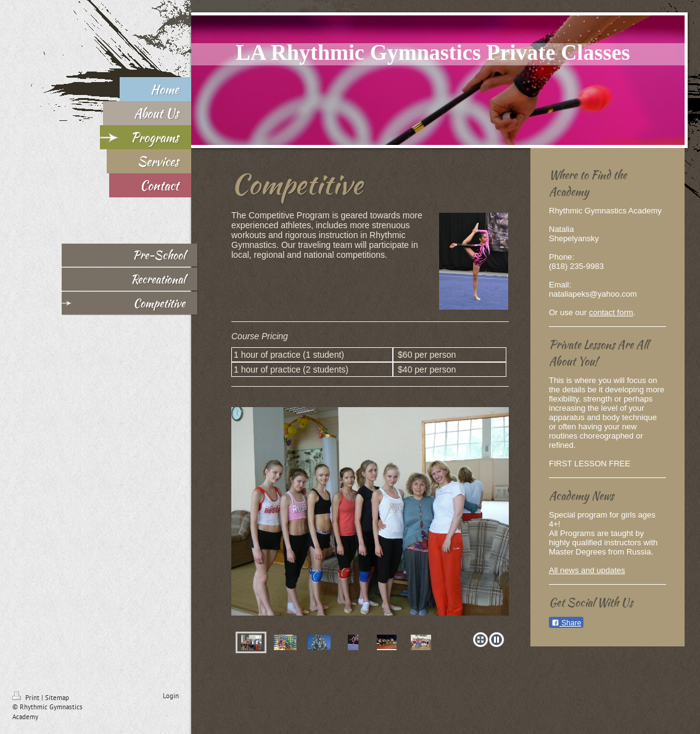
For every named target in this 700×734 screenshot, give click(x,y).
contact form (611, 312)
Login (171, 696)
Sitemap (57, 698)
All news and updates (587, 570)
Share (566, 623)
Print (27, 698)
